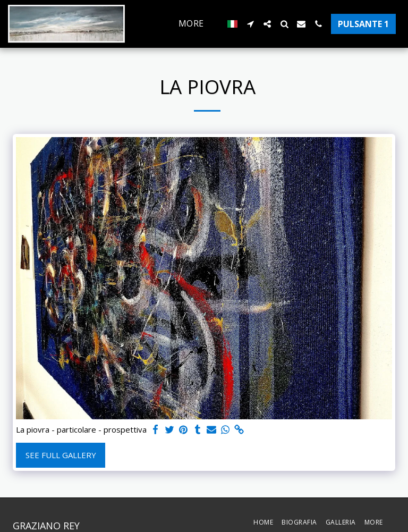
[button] (250, 24)
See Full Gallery (61, 455)
